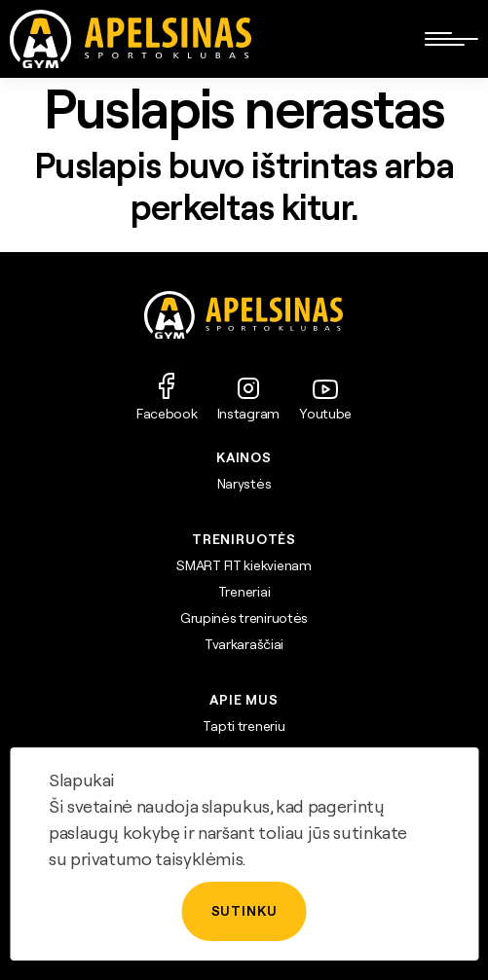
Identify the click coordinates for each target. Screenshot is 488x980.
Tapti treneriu (244, 726)
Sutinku (244, 911)
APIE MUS (244, 700)
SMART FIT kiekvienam (244, 565)
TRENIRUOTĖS (244, 539)
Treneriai (244, 592)
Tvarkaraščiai (244, 644)
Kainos (244, 457)
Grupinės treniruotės (244, 618)
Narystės (244, 484)
